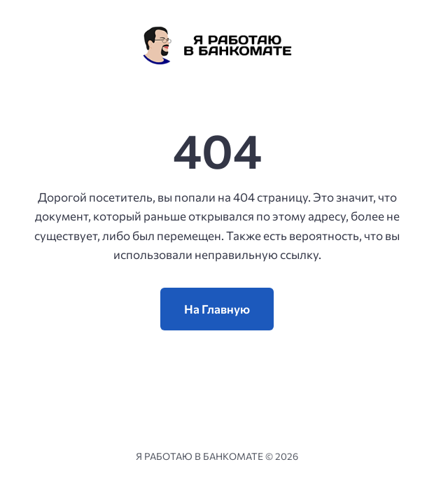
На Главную (217, 309)
